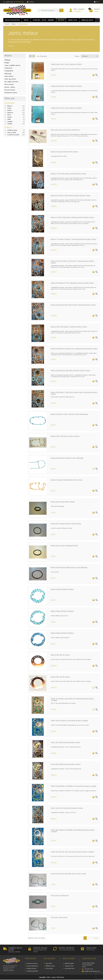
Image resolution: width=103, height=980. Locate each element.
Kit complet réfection (11, 82)
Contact (30, 2)
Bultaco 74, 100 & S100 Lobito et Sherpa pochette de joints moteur (73, 218)
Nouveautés (49, 963)
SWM (9, 119)
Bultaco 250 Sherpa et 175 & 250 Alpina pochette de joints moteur (72, 283)
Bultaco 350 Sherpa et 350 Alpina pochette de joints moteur (71, 371)
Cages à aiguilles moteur (12, 65)
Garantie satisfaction (32, 966)
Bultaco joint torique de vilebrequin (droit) (64, 546)
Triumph (10, 121)
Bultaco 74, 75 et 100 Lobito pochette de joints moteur (69, 174)
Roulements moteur (11, 93)
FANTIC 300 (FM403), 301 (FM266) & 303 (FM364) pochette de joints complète (73, 831)
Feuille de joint (12, 130)
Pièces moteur (9, 84)
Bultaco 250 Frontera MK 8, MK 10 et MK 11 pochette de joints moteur (73, 305)
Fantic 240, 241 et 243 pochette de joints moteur (67, 808)
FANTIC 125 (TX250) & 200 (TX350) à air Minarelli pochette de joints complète (72, 700)
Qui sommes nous (70, 968)
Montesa (10, 113)
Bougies (7, 63)
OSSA (9, 115)
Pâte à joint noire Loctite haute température (65, 130)
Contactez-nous (69, 966)
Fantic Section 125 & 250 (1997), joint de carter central (68, 874)
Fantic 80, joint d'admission (60, 896)
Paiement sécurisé (31, 968)
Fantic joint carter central (59, 918)
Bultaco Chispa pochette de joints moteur (65, 152)
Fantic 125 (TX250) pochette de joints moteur (66, 743)
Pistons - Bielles (10, 87)
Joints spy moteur (10, 79)
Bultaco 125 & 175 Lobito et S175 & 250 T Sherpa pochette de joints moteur (73, 262)
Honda (9, 110)
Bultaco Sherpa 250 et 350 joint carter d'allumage (67, 458)
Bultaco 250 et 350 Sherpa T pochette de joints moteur (69, 327)
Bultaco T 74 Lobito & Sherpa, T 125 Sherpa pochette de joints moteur (74, 239)
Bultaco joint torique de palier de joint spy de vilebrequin (69, 568)
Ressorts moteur (10, 90)
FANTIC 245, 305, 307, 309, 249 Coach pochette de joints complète (72, 852)
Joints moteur (9, 76)
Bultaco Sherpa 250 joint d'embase (62, 589)
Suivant (96, 938)
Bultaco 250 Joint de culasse (60, 655)
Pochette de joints (13, 135)
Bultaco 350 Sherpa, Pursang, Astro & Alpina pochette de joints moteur (74, 349)
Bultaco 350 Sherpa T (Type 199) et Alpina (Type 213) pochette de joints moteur (74, 393)
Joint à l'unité (12, 132)
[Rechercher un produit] (48, 10)
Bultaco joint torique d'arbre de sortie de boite (66, 524)
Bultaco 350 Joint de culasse (60, 677)
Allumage (7, 60)
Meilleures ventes (50, 966)
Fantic (9, 108)
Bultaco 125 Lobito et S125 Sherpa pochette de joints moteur (71, 196)
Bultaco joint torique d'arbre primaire (63, 502)
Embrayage (8, 74)
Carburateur (8, 68)
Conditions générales (32, 971)
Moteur (8, 56)
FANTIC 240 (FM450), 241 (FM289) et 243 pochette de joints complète (74, 786)
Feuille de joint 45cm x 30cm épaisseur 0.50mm (66, 86)
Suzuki (9, 117)
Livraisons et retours (32, 963)
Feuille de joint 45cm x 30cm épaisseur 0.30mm (66, 64)
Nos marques (49, 968)
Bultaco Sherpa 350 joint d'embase (62, 611)
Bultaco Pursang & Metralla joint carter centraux (67, 480)
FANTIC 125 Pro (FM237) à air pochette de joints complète (69, 721)
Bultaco (10, 106)
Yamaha (10, 124)
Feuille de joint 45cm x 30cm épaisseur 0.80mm (66, 108)
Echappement (9, 71)
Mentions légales (69, 963)
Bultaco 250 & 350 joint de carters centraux (65, 436)
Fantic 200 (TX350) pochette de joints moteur (66, 764)
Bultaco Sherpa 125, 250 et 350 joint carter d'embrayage (69, 414)
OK (61, 10)
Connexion (77, 11)
